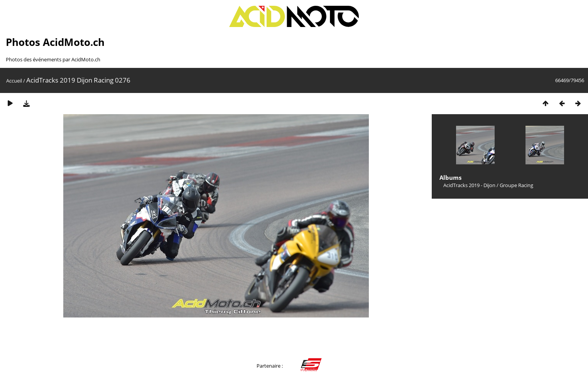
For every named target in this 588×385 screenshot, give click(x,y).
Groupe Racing (516, 185)
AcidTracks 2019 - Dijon (469, 185)
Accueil (14, 81)
